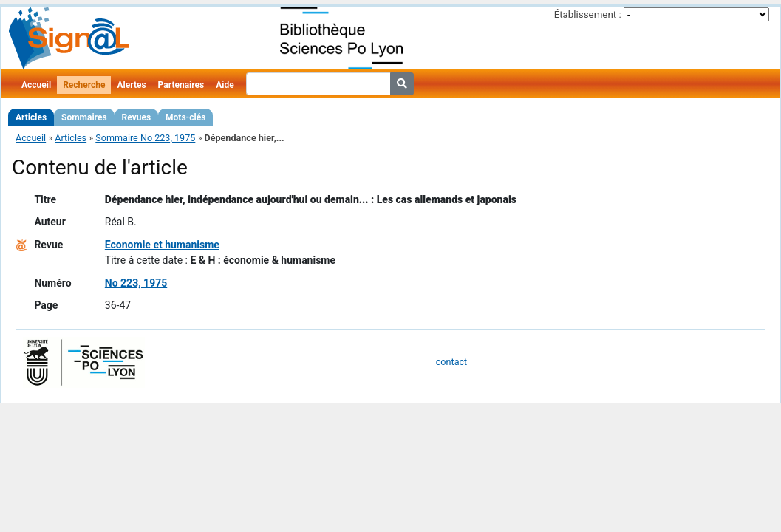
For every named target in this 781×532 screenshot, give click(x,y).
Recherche (84, 85)
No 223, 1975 (136, 283)
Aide (225, 85)
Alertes (131, 85)
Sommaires (84, 117)
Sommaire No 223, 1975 (145, 138)
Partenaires (181, 85)
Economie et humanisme (162, 245)
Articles (31, 117)
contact (451, 362)
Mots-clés (185, 117)
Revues (137, 117)
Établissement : (588, 14)
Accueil (36, 85)
